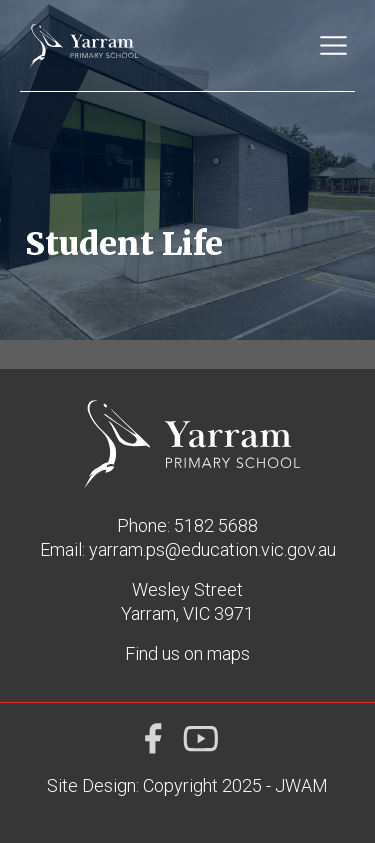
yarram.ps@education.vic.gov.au (212, 549)
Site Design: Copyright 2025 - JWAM (187, 785)
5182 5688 (216, 525)
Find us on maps (187, 653)
